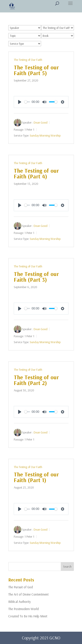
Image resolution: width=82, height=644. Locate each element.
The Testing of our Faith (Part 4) (36, 173)
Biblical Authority (20, 602)
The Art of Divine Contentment (28, 594)
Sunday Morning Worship (45, 135)
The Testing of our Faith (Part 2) (36, 380)
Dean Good (41, 122)
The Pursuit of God (21, 587)
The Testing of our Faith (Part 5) (36, 70)
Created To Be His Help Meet (28, 616)
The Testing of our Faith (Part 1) (36, 477)
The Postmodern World (24, 609)
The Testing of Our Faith (28, 60)
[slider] (27, 102)
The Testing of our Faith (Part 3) (36, 277)
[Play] (20, 102)
